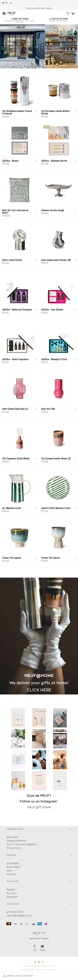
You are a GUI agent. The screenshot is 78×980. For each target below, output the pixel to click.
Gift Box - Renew (10, 161)
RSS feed (11, 874)
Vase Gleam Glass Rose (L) (15, 409)
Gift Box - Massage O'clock (54, 359)
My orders (12, 893)
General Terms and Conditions (21, 844)
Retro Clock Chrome (12, 260)
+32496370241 (15, 912)
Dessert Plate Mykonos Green (56, 508)
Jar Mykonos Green (12, 508)
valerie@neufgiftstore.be (19, 916)
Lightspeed (52, 969)
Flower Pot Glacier (51, 558)
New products (13, 867)
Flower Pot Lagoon (12, 558)
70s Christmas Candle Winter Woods (55, 112)
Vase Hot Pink (48, 409)
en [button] (5, 3)
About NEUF (12, 837)
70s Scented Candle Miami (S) (56, 459)
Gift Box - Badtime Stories (54, 161)
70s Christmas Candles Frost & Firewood (17, 112)
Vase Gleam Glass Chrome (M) (56, 260)
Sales (9, 871)
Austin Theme (27, 969)
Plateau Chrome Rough (53, 210)
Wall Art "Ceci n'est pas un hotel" (15, 212)
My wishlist (12, 897)
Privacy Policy (14, 848)
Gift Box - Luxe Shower (52, 310)
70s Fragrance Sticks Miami (16, 459)
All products (13, 863)
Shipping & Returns (16, 841)
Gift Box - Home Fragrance (15, 359)
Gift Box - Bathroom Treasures (17, 310)
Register (11, 890)
